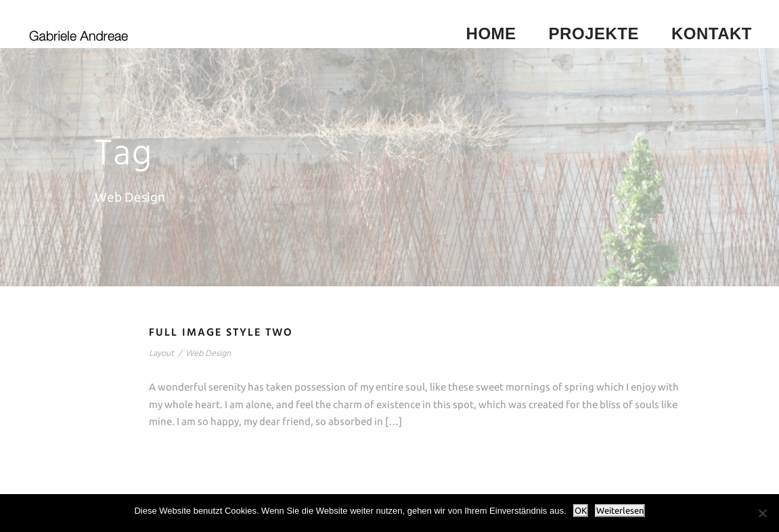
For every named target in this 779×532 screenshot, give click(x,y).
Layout (161, 354)
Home (491, 34)
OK (581, 511)
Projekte (594, 34)
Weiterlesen (620, 511)
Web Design (208, 354)
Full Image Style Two (221, 333)
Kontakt (712, 34)
